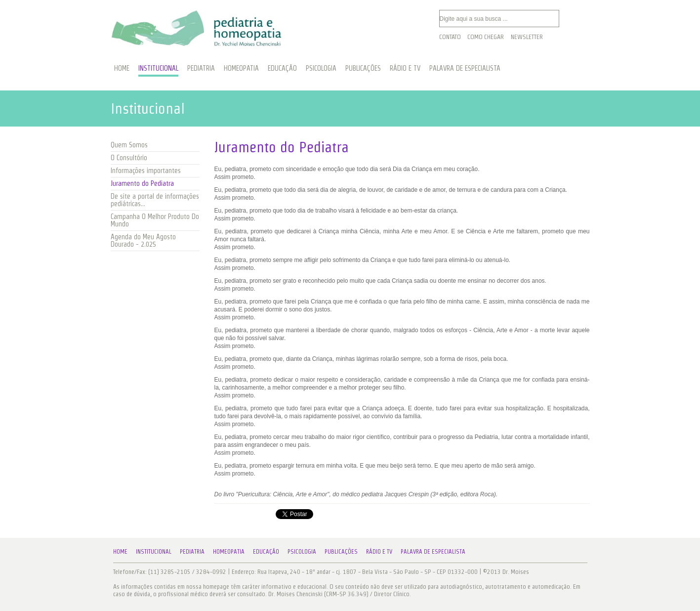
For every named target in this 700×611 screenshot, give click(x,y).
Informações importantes (146, 171)
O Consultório (129, 158)
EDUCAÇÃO (282, 68)
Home (120, 551)
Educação (266, 551)
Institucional (154, 551)
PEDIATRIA (201, 68)
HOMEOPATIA (241, 68)
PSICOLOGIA (321, 68)
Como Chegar (486, 37)
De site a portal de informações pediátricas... (155, 200)
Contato (450, 37)
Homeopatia (229, 551)
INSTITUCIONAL (158, 68)
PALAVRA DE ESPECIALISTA (465, 68)
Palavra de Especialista (433, 551)
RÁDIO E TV (405, 68)
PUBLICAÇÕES (363, 68)
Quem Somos (129, 145)
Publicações (341, 551)
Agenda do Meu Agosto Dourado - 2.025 (143, 240)
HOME (122, 68)
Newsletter (527, 37)
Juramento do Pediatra (142, 183)
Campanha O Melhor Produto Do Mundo (155, 220)
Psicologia (302, 551)
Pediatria (192, 551)
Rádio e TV (379, 551)
